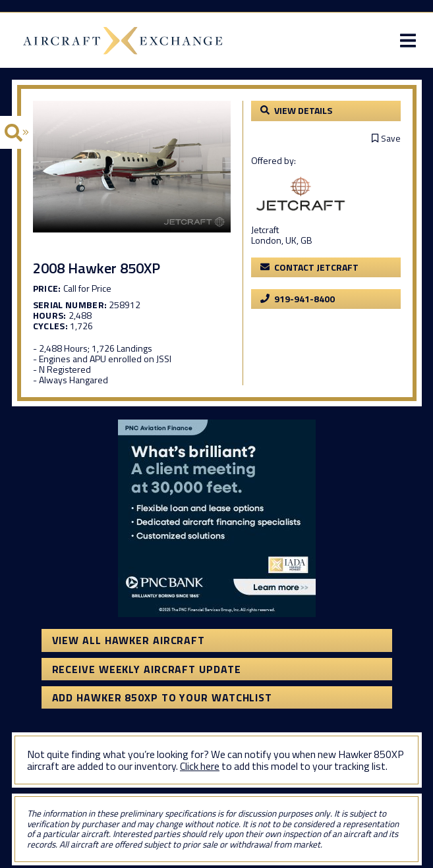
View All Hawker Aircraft (129, 640)
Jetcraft (265, 230)
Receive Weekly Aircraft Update (147, 669)
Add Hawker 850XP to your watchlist (162, 697)
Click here (200, 766)
